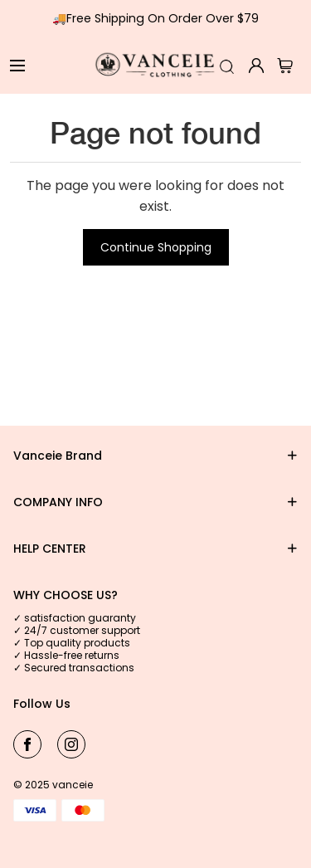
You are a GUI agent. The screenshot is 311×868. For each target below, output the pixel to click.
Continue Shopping (156, 247)
